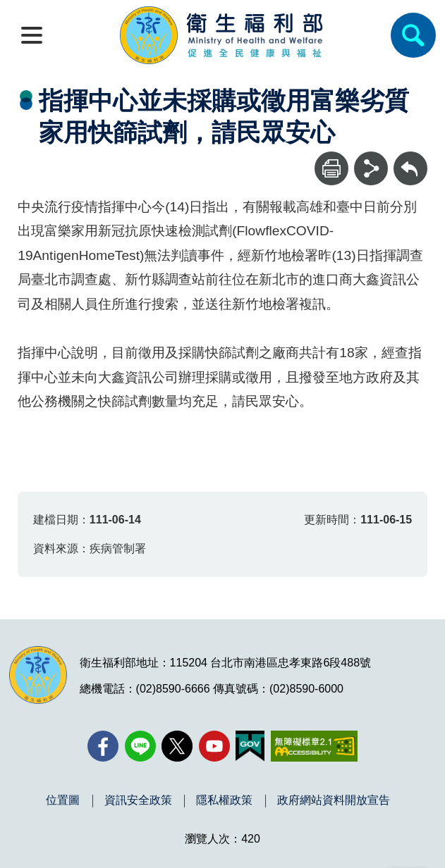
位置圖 (63, 800)
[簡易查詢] (413, 35)
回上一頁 (410, 158)
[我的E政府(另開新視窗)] (250, 746)
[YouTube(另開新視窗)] (214, 746)
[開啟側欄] (32, 35)
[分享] (371, 168)
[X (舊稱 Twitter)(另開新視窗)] (177, 746)
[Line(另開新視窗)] (140, 746)
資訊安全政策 (138, 800)
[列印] (331, 168)
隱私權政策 (224, 800)
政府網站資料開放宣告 (334, 800)
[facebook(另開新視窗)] (103, 746)
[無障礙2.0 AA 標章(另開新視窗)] (314, 746)
